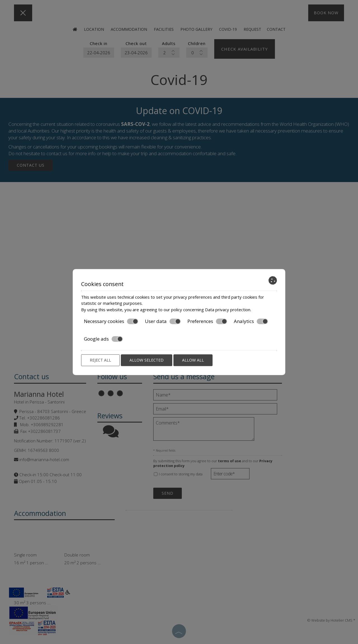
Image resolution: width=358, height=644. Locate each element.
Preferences (207, 321)
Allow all (193, 360)
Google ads (103, 339)
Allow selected (147, 360)
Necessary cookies (111, 321)
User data (163, 321)
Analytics (251, 321)
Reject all (100, 360)
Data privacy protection (228, 310)
